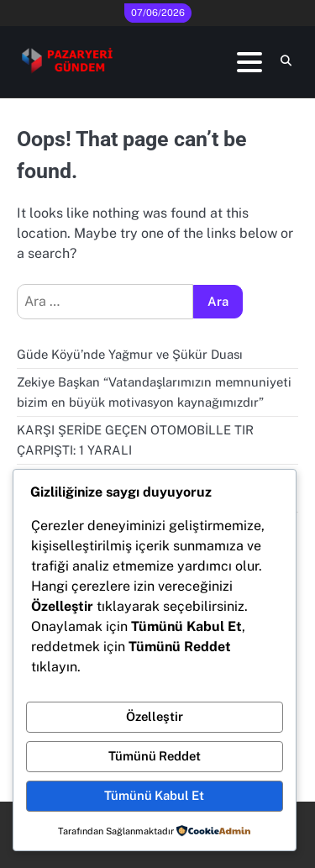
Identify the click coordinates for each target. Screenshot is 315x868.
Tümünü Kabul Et (154, 795)
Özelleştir (155, 716)
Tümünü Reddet (155, 756)
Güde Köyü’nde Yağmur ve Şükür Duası (130, 354)
